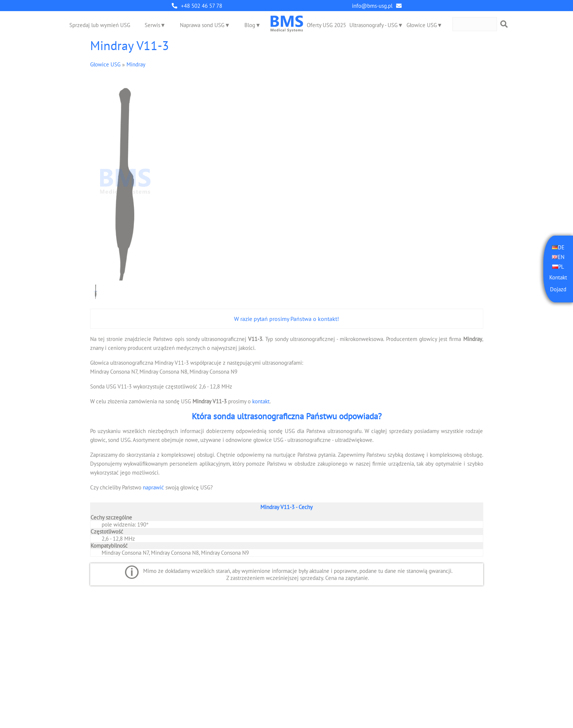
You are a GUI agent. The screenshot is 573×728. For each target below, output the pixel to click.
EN (561, 257)
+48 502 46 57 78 (202, 6)
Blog (250, 25)
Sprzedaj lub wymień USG (100, 25)
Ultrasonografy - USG (373, 25)
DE (561, 247)
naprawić (153, 487)
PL (561, 267)
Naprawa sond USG (202, 25)
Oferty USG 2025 (326, 25)
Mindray (136, 64)
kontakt (261, 401)
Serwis (152, 25)
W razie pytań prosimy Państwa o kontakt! (286, 319)
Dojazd (558, 289)
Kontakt (558, 277)
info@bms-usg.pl (372, 6)
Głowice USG (422, 25)
